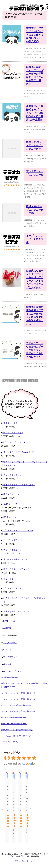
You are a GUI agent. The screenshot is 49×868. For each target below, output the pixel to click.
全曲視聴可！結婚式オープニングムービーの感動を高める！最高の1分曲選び (35, 113)
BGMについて (9, 621)
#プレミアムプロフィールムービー (18, 442)
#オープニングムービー (13, 540)
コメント (41, 57)
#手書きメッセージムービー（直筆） (19, 485)
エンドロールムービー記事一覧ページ (18, 699)
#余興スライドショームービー (16, 494)
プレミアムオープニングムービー (35, 175)
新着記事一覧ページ (10, 677)
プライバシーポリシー (11, 742)
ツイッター (8, 650)
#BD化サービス (9, 517)
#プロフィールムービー (13, 423)
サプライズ (37, 194)
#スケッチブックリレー (13, 475)
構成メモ (30, 162)
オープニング (33, 57)
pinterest (7, 664)
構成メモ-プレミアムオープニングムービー (35, 145)
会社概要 (7, 628)
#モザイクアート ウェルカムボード (18, 452)
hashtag (30, 159)
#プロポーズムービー (12, 588)
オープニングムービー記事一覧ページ (18, 711)
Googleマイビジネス (12, 671)
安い (33, 261)
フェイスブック (10, 657)
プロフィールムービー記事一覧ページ (18, 693)
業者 (25, 162)
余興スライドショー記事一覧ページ (17, 730)
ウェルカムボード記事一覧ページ (16, 705)
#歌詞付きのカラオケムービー (16, 611)
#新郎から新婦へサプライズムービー (19, 569)
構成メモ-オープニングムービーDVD (35, 210)
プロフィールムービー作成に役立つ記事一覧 (35, 54)
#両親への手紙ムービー (13, 550)
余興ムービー (33, 334)
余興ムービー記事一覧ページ (14, 724)
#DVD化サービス (10, 504)
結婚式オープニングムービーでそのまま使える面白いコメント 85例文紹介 (35, 35)
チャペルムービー (39, 258)
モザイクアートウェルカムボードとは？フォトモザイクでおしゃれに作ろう (35, 350)
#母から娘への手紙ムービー (15, 559)
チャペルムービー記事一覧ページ (16, 736)
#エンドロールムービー (13, 433)
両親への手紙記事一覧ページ (14, 717)
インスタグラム (10, 643)
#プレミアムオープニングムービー (18, 531)
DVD (35, 159)
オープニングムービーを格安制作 (35, 239)
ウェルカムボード (40, 367)
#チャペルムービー (11, 579)
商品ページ (27, 261)
